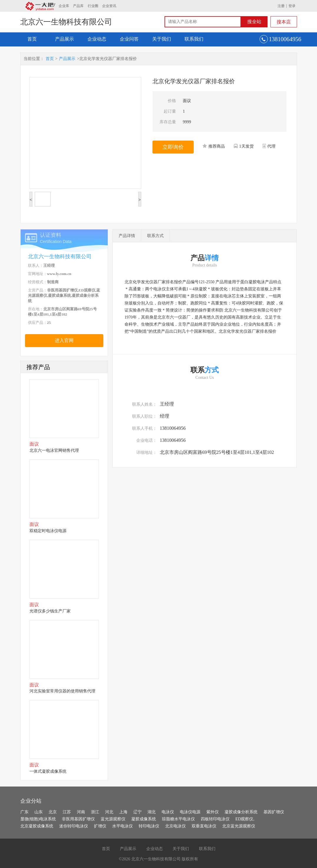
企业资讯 (109, 6)
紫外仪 (213, 812)
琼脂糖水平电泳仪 (178, 819)
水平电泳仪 (122, 826)
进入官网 (64, 340)
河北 (109, 812)
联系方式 (155, 236)
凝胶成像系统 (144, 819)
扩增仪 (100, 826)
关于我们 (162, 39)
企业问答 (129, 39)
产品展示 (64, 39)
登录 (292, 6)
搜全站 (254, 22)
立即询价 (173, 147)
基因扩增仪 (274, 812)
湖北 (152, 812)
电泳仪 (168, 812)
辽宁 (137, 812)
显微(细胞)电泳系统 (38, 819)
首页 (32, 39)
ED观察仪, (245, 819)
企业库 (64, 6)
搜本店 (284, 22)
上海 (123, 812)
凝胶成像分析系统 (241, 812)
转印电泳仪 (149, 826)
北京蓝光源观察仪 (239, 826)
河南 (81, 812)
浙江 (95, 812)
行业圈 (93, 6)
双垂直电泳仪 (204, 826)
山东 (39, 812)
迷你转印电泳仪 (74, 826)
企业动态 (97, 39)
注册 (281, 6)
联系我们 (194, 39)
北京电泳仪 (175, 826)
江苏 (67, 812)
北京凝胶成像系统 (37, 826)
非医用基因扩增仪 (78, 819)
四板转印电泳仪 (215, 819)
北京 (53, 812)
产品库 (78, 6)
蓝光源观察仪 (113, 819)
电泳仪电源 (190, 812)
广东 (24, 812)
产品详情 (127, 236)
